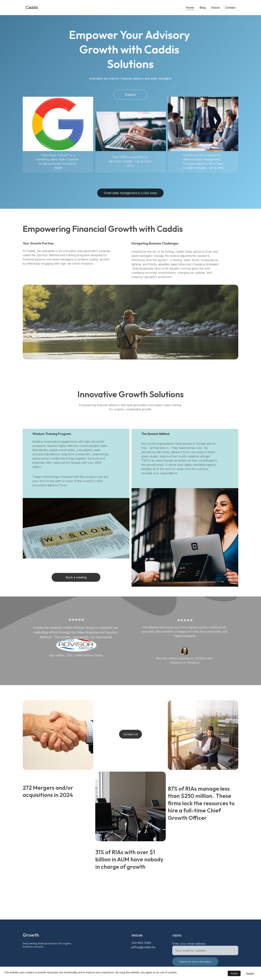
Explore (131, 96)
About (215, 8)
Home (190, 8)
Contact (230, 8)
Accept (234, 973)
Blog (203, 8)
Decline (250, 973)
